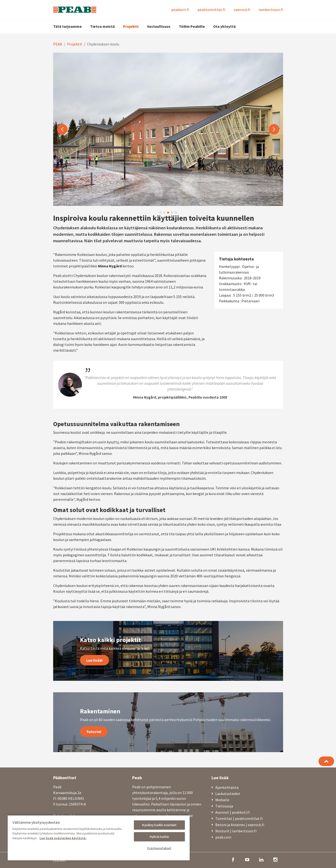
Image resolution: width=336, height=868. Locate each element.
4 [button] (172, 213)
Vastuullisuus (159, 26)
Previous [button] (62, 129)
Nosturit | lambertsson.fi (236, 831)
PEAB (58, 44)
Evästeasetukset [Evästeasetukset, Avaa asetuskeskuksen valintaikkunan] (159, 848)
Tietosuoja (224, 806)
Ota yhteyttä (224, 26)
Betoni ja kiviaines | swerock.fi (240, 825)
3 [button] (168, 213)
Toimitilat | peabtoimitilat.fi (239, 818)
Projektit (131, 26)
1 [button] (160, 213)
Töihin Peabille (192, 26)
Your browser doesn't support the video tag (168, 129)
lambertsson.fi (271, 10)
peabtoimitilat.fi (211, 10)
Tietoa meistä (102, 26)
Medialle (222, 800)
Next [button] (274, 129)
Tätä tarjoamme (67, 26)
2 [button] (164, 213)
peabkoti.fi (180, 10)
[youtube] (247, 859)
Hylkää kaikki (159, 837)
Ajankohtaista (227, 787)
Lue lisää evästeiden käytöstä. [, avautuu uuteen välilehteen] (63, 838)
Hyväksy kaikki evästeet (159, 825)
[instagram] (275, 859)
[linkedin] (261, 859)
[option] (168, 129)
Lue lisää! (94, 660)
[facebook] (233, 859)
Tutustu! (94, 732)
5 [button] (176, 213)
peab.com (223, 837)
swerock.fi (242, 10)
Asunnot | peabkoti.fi (233, 812)
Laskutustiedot (228, 794)
